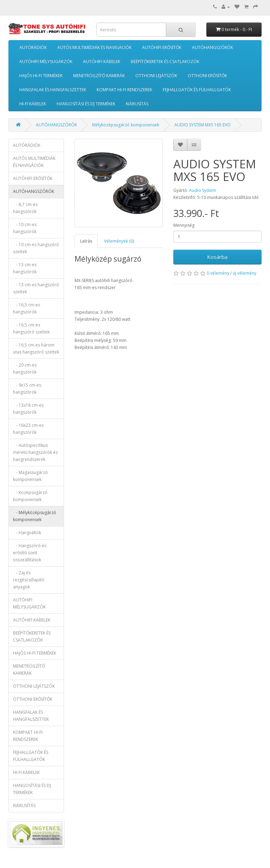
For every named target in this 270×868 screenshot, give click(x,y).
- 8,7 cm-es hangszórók (25, 208)
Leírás (86, 241)
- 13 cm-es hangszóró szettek (36, 288)
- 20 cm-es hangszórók (25, 369)
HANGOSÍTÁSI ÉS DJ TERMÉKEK (86, 104)
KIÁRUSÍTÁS (137, 104)
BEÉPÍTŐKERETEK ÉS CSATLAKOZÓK (165, 61)
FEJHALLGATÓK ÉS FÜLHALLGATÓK (197, 90)
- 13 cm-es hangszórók (25, 268)
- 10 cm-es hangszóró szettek (36, 248)
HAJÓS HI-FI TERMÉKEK (41, 76)
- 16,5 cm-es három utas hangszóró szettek (36, 348)
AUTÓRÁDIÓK (33, 47)
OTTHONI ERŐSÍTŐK (207, 76)
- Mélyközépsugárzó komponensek (35, 516)
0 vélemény (218, 273)
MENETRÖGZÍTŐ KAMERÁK (99, 76)
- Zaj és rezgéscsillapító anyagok (29, 580)
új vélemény (245, 273)
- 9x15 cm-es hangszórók (27, 389)
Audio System (203, 190)
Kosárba (217, 257)
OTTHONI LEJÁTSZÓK (156, 76)
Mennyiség (184, 225)
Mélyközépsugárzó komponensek (126, 125)
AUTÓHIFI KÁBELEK (102, 61)
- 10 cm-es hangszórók (25, 228)
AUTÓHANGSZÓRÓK (213, 47)
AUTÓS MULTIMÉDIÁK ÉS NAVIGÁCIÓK (94, 47)
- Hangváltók (27, 533)
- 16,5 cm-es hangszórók (27, 308)
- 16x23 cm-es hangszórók (28, 429)
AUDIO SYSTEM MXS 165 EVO (202, 125)
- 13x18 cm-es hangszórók (28, 409)
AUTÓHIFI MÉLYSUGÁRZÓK (46, 61)
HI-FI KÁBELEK (33, 104)
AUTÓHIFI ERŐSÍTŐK (162, 47)
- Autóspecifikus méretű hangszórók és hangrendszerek (35, 452)
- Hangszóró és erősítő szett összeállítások (30, 553)
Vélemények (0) (119, 241)
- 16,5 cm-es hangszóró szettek (31, 328)
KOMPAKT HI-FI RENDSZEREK (124, 90)
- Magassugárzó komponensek (30, 476)
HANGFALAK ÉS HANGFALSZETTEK (53, 90)
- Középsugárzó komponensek (30, 496)
